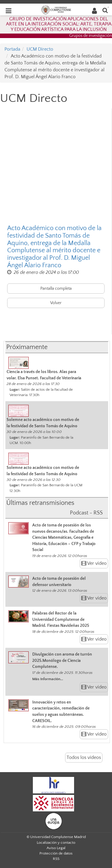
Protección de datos (56, 853)
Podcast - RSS (86, 513)
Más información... (48, 679)
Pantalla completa (56, 289)
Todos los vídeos (84, 757)
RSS (56, 859)
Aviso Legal (56, 848)
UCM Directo (40, 49)
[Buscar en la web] (105, 10)
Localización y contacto (56, 843)
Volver (56, 303)
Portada (12, 49)
